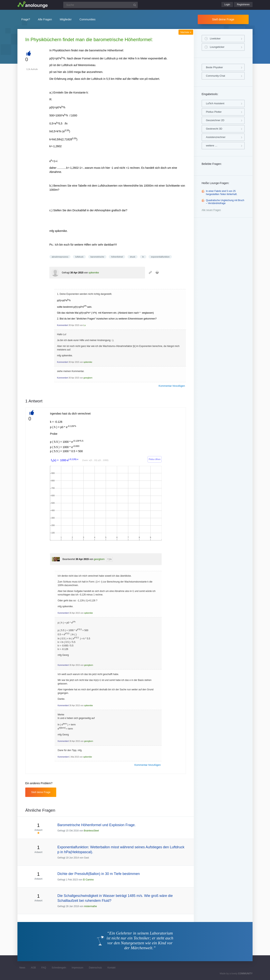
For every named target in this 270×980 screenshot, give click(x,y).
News (22, 968)
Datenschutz (95, 968)
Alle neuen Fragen (211, 210)
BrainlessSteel (91, 831)
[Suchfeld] (101, 5)
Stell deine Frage (223, 19)
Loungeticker (217, 47)
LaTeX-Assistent (215, 103)
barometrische (97, 257)
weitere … (212, 146)
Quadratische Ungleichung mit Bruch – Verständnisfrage (225, 202)
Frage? (26, 19)
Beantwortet (69, 559)
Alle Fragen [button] (45, 19)
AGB (33, 968)
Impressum (77, 968)
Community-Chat (216, 76)
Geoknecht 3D (214, 129)
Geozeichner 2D (215, 120)
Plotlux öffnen (155, 459)
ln (143, 257)
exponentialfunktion (160, 257)
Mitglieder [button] (66, 19)
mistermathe (90, 906)
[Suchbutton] (135, 5)
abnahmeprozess (60, 257)
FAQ (44, 968)
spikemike (94, 273)
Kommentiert (63, 325)
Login (227, 5)
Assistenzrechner (216, 137)
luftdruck (79, 257)
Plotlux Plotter (214, 112)
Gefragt (66, 273)
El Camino (88, 880)
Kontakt (112, 968)
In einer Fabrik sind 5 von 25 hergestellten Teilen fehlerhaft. (222, 193)
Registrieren (243, 5)
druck (133, 257)
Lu (85, 325)
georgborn (88, 378)
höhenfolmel (117, 257)
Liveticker (215, 39)
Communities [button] (88, 19)
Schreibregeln (59, 968)
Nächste (186, 32)
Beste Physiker (214, 67)
